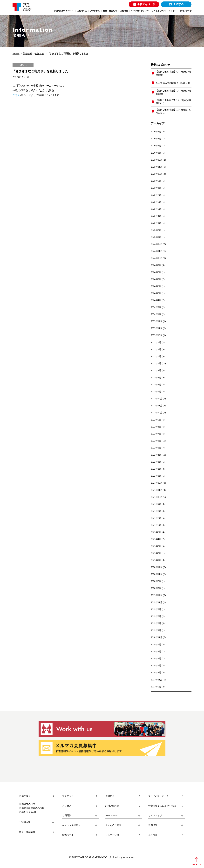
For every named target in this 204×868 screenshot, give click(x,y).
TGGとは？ (25, 796)
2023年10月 (157, 335)
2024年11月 (157, 251)
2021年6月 (156, 525)
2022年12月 (157, 399)
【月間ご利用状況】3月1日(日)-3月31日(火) (173, 73)
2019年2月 (156, 630)
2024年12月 (157, 244)
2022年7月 (156, 434)
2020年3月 (156, 581)
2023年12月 (157, 321)
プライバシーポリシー (160, 796)
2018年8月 (156, 651)
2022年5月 (156, 448)
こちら (16, 95)
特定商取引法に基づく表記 (162, 806)
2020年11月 (157, 574)
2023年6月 (156, 356)
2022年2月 (156, 469)
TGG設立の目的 (27, 804)
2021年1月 (156, 560)
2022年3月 (156, 462)
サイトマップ (155, 816)
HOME (16, 54)
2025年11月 (157, 167)
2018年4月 (156, 672)
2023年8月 (156, 342)
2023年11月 (157, 328)
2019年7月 (156, 609)
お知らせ (39, 54)
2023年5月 (156, 363)
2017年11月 (157, 680)
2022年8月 (156, 427)
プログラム (68, 796)
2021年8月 (156, 511)
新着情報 (27, 54)
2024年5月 (156, 293)
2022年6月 (156, 441)
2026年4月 (156, 132)
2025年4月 (156, 216)
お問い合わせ (112, 806)
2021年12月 (157, 483)
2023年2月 (156, 385)
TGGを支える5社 (28, 812)
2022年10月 (157, 413)
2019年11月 (157, 602)
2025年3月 (156, 223)
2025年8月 (156, 188)
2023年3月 (156, 378)
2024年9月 (156, 265)
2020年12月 (157, 567)
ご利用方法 (25, 822)
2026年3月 (156, 139)
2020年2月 (156, 588)
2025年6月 (156, 202)
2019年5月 (156, 616)
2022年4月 (156, 455)
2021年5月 (156, 532)
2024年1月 (156, 314)
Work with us (111, 816)
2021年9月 (156, 504)
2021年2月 (156, 553)
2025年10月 (157, 174)
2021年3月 (156, 546)
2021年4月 (156, 539)
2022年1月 (156, 476)
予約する (178, 4)
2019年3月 (156, 623)
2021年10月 (157, 497)
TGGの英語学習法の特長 (32, 808)
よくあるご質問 (113, 825)
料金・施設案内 (27, 832)
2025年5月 (156, 209)
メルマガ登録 (112, 835)
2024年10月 (157, 258)
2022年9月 (156, 420)
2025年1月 (156, 237)
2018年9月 (156, 644)
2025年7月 (156, 195)
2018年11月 (157, 637)
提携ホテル (68, 835)
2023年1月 (156, 392)
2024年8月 (156, 272)
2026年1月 (156, 153)
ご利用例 (67, 816)
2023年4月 (156, 370)
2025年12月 (157, 160)
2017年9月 (156, 687)
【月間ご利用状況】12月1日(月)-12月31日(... (173, 111)
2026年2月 (156, 146)
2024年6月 (156, 286)
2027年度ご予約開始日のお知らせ (173, 83)
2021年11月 (157, 490)
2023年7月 (156, 349)
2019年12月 (157, 595)
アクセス (67, 806)
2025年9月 (156, 181)
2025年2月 (156, 230)
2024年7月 (156, 279)
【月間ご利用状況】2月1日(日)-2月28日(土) (173, 92)
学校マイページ (146, 4)
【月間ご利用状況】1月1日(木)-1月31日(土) (173, 102)
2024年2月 (156, 307)
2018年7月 (156, 658)
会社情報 (153, 835)
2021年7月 (156, 518)
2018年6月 (156, 665)
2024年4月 (156, 300)
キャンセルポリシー (72, 825)
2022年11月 (157, 406)
